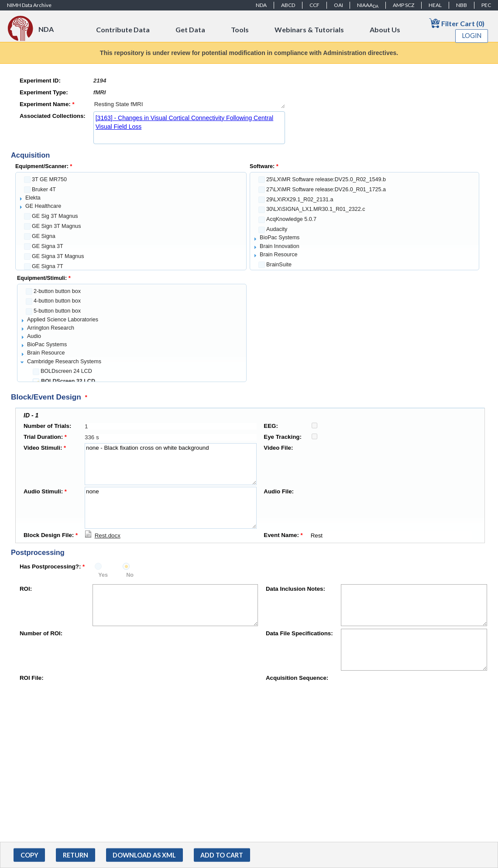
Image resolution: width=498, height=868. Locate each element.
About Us (385, 29)
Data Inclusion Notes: (295, 589)
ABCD (288, 5)
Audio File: (279, 491)
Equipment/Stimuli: (44, 278)
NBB (462, 5)
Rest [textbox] (391, 536)
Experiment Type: (44, 92)
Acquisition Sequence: (297, 678)
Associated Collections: (53, 116)
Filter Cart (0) (457, 23)
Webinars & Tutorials (309, 29)
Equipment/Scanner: (44, 166)
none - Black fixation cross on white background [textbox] (171, 464)
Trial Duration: (45, 437)
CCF (314, 5)
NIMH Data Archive (29, 5)
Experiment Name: (47, 104)
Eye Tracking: (282, 437)
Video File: (278, 448)
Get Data (190, 29)
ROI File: (32, 678)
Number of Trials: (47, 426)
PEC (486, 5)
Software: (264, 166)
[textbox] (189, 81)
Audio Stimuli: (45, 491)
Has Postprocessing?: (52, 567)
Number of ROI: (41, 633)
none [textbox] (171, 508)
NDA (261, 5)
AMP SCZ (404, 5)
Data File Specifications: (299, 633)
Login (472, 36)
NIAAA (368, 5)
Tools (240, 29)
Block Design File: (51, 535)
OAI (338, 5)
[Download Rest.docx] (103, 536)
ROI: (26, 589)
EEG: (271, 426)
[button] (29, 855)
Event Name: (283, 535)
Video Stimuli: (45, 448)
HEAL (435, 5)
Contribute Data (123, 29)
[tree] (131, 221)
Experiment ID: (40, 81)
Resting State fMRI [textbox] (189, 104)
